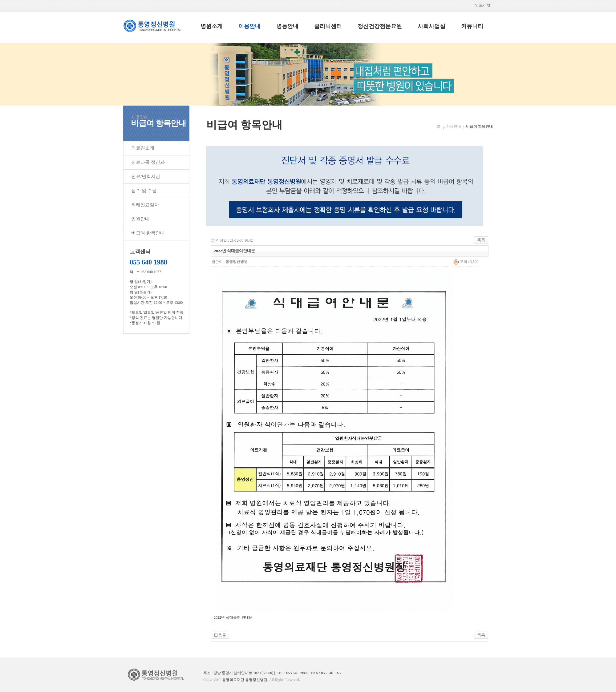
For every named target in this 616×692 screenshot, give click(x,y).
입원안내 (140, 219)
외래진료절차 (145, 205)
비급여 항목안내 (148, 233)
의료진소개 (143, 148)
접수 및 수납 (144, 191)
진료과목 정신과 (148, 162)
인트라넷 (484, 5)
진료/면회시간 (146, 176)
